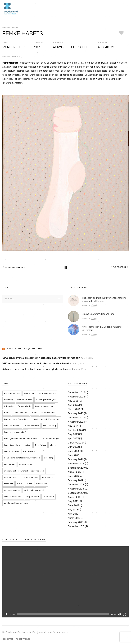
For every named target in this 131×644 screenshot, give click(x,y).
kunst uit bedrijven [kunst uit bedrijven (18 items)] (52, 439)
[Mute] (119, 614)
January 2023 (75, 443)
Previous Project (15, 267)
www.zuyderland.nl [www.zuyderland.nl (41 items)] (13, 497)
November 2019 (76, 464)
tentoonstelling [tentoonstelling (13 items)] (11, 477)
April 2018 (73, 514)
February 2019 (76, 480)
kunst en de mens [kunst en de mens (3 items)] (12, 426)
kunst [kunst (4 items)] (35, 413)
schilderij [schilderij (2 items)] (48, 458)
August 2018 (75, 497)
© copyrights (23, 639)
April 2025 (73, 405)
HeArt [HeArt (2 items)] (7, 413)
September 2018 (77, 493)
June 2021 (74, 455)
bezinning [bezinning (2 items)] (9, 400)
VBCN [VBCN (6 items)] (20, 484)
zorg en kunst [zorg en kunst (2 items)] (33, 497)
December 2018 (76, 485)
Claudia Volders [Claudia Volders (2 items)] (25, 400)
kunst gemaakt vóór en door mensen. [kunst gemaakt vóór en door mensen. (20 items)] (21, 439)
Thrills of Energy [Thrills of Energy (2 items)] (30, 477)
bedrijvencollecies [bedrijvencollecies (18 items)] (47, 393)
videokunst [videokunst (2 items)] (41, 484)
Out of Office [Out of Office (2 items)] (29, 451)
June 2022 (74, 451)
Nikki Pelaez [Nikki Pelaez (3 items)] (41, 445)
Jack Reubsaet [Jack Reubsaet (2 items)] (21, 413)
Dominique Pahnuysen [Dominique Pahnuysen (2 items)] (46, 400)
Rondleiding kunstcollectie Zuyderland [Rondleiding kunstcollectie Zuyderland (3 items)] (22, 458)
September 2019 (77, 468)
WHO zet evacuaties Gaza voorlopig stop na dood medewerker (37, 364)
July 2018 (73, 501)
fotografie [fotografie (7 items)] (9, 406)
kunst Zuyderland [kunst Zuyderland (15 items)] (12, 445)
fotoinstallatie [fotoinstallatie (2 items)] (24, 406)
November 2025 (77, 397)
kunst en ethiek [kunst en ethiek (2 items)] (32, 426)
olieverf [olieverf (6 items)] (54, 445)
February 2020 (76, 460)
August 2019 (75, 472)
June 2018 (74, 506)
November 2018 (76, 489)
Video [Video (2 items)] (29, 484)
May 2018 (73, 510)
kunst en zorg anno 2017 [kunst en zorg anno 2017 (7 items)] (15, 432)
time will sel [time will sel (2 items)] (48, 477)
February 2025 (76, 413)
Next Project (119, 267)
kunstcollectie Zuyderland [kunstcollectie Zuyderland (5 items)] (16, 419)
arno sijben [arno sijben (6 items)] (29, 393)
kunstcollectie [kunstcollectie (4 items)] (48, 413)
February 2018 (76, 522)
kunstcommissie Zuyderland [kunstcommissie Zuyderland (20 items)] (46, 419)
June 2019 (74, 476)
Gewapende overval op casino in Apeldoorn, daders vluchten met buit (41, 358)
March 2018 (74, 518)
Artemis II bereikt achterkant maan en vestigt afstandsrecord (38, 369)
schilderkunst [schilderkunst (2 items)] (26, 464)
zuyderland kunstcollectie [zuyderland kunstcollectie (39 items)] (16, 503)
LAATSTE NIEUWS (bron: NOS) (25, 349)
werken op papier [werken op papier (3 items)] (12, 490)
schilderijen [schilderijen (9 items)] (10, 464)
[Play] (7, 614)
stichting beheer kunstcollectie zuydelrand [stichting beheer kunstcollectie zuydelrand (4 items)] (24, 471)
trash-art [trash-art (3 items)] (9, 484)
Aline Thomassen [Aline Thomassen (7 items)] (12, 393)
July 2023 (73, 434)
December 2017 (76, 526)
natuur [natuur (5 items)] (28, 445)
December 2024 (77, 418)
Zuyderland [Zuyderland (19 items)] (49, 497)
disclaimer (8, 639)
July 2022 (73, 447)
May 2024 (73, 426)
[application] (65, 582)
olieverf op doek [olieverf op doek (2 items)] (12, 451)
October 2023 (75, 430)
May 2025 (73, 401)
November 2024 (77, 422)
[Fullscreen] (124, 614)
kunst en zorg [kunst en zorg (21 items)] (50, 426)
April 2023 (73, 439)
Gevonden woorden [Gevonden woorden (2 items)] (44, 406)
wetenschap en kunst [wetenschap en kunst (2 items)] (34, 490)
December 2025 (77, 393)
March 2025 (74, 409)
